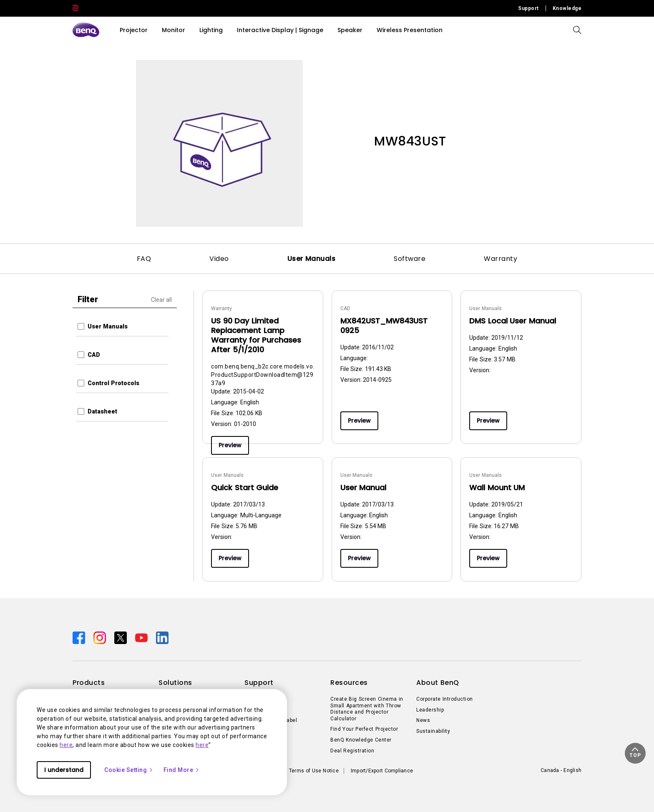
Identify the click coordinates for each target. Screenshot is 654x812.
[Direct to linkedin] (162, 637)
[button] (635, 753)
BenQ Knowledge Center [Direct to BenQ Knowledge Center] (361, 740)
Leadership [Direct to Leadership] (430, 710)
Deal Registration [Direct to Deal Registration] (352, 751)
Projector (134, 30)
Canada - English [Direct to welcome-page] (561, 770)
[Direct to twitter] (121, 637)
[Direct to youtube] (142, 637)
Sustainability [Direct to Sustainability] (433, 731)
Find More (182, 770)
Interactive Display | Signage (280, 30)
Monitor (174, 30)
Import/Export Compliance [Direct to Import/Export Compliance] (382, 771)
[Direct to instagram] (101, 637)
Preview (230, 445)
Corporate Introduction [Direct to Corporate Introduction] (445, 699)
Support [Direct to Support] (528, 8)
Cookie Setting (129, 770)
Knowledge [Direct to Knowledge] (567, 8)
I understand (64, 770)
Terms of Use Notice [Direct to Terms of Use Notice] (314, 771)
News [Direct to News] (423, 720)
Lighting (211, 30)
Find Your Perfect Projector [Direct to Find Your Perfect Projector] (364, 729)
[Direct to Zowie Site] (75, 8)
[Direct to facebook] (80, 637)
